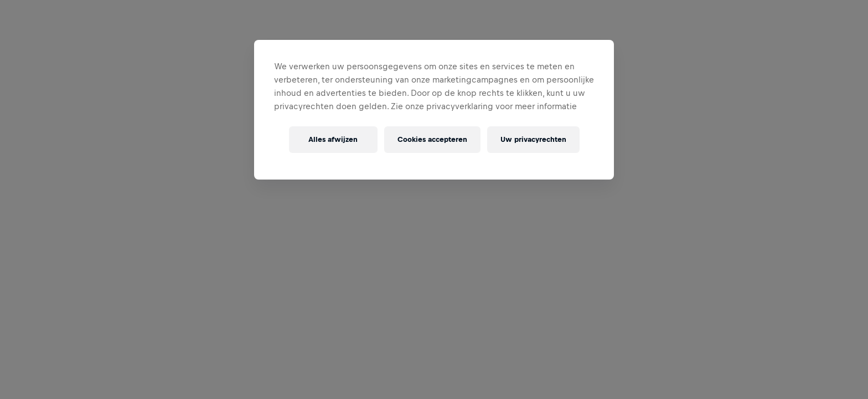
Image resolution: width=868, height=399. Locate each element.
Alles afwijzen (333, 139)
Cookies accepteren (432, 139)
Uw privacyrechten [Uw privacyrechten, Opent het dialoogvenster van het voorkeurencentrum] (533, 139)
